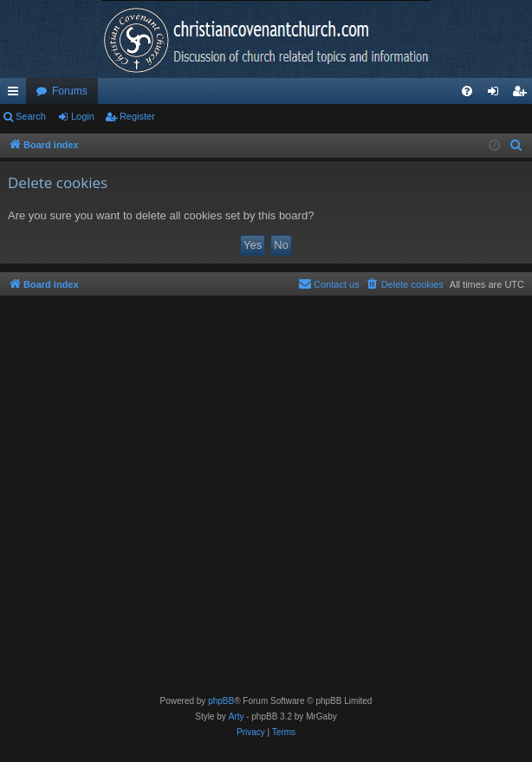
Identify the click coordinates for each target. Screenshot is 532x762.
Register (137, 116)
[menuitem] (467, 91)
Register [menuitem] (523, 94)
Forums (70, 91)
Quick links (16, 94)
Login (83, 116)
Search (31, 116)
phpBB (221, 701)
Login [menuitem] (497, 94)
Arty (237, 716)
